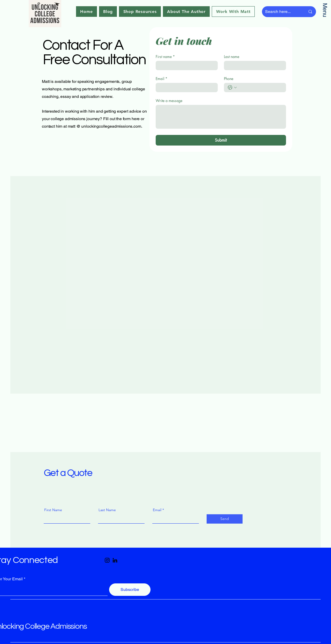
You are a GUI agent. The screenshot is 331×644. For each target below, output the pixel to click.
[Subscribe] (130, 590)
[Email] (185, 88)
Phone (229, 79)
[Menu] (325, 12)
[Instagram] (107, 560)
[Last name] (253, 66)
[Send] (225, 519)
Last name (232, 57)
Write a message (169, 101)
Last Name (107, 510)
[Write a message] (221, 117)
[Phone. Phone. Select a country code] (232, 88)
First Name (53, 510)
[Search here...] (281, 12)
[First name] (185, 66)
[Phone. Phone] (260, 88)
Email (161, 79)
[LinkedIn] (115, 560)
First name (165, 57)
